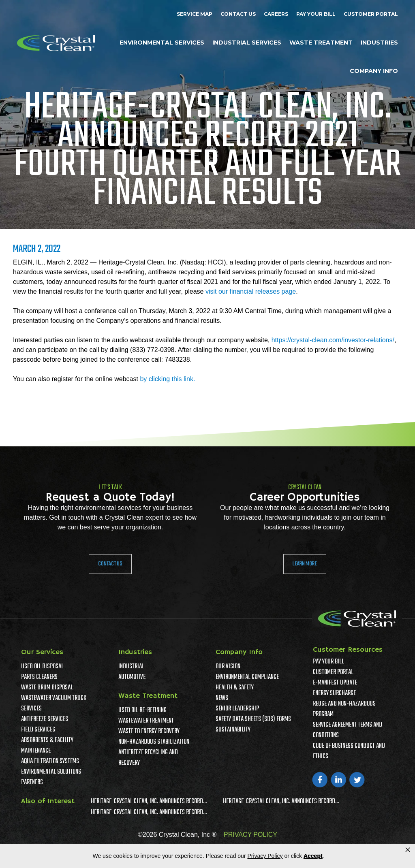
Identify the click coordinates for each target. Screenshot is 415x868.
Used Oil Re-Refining (142, 710)
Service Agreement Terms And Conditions (348, 730)
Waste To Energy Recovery (149, 732)
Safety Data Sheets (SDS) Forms (253, 719)
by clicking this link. (167, 379)
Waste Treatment (321, 43)
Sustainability (233, 730)
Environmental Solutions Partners (51, 777)
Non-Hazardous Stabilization (154, 742)
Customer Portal (371, 14)
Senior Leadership (237, 709)
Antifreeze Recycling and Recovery (148, 758)
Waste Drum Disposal (47, 688)
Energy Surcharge (334, 693)
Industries (379, 43)
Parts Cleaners (39, 677)
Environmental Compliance (247, 677)
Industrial (131, 667)
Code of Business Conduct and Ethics (349, 751)
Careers (276, 14)
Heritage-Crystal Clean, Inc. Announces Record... (149, 802)
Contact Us (238, 14)
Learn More (305, 564)
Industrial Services (247, 43)
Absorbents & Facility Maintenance (47, 746)
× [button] (408, 850)
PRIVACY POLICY (250, 835)
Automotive (132, 677)
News (222, 698)
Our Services (42, 652)
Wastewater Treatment (146, 721)
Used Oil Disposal (42, 667)
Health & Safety (235, 688)
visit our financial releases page (251, 291)
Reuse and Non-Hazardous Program (344, 709)
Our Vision (228, 667)
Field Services (38, 730)
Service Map (195, 14)
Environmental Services (162, 43)
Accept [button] (313, 856)
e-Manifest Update (335, 683)
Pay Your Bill (316, 14)
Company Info (374, 71)
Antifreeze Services (45, 719)
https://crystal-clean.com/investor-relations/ (333, 340)
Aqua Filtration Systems (50, 761)
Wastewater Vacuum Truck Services (54, 704)
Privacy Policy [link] (265, 856)
